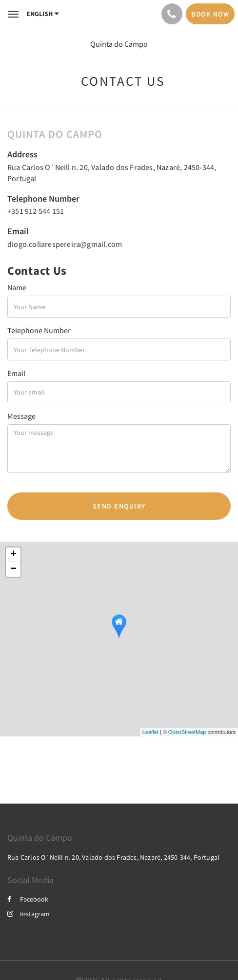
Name (17, 287)
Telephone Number (39, 330)
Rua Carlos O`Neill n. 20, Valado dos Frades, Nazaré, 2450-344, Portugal (113, 857)
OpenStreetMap (187, 732)
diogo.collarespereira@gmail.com (65, 244)
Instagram (29, 914)
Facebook (28, 899)
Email (16, 373)
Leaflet (150, 732)
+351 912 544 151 (36, 211)
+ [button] (13, 555)
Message (21, 416)
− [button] (13, 569)
